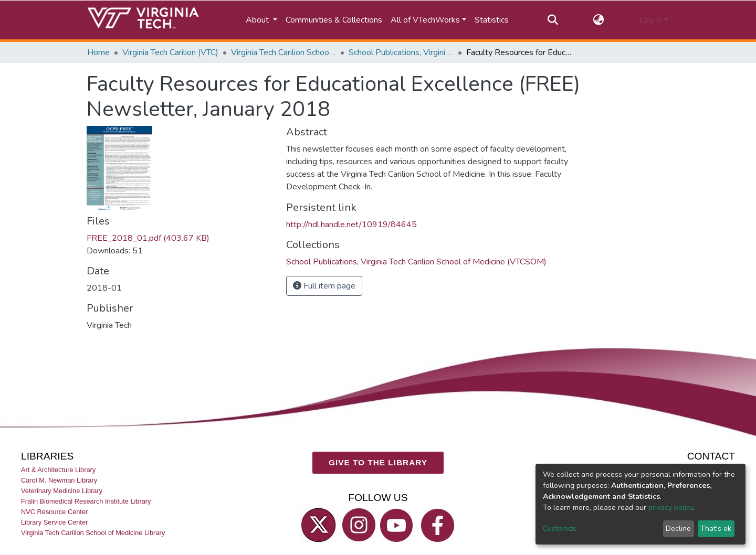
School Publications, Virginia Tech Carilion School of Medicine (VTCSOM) (401, 52)
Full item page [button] (324, 286)
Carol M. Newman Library (59, 480)
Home (98, 52)
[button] (599, 20)
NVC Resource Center (54, 512)
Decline (678, 529)
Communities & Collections (334, 20)
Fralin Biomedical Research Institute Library (86, 501)
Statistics (492, 20)
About (258, 20)
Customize (560, 529)
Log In (651, 20)
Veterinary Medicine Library (62, 491)
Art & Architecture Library (58, 469)
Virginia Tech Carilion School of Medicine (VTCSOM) (283, 52)
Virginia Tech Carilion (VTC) (170, 52)
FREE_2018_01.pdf (148, 238)
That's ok (716, 529)
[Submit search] (553, 20)
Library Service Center (54, 522)
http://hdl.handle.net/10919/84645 (351, 225)
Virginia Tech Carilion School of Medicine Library (93, 533)
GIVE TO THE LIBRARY (378, 462)
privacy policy (671, 508)
